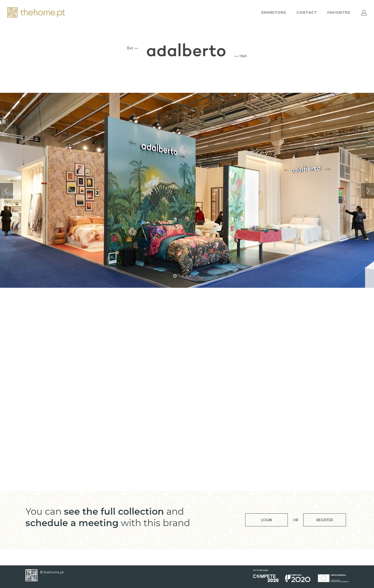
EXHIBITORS (274, 12)
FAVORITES (339, 12)
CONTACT (307, 12)
